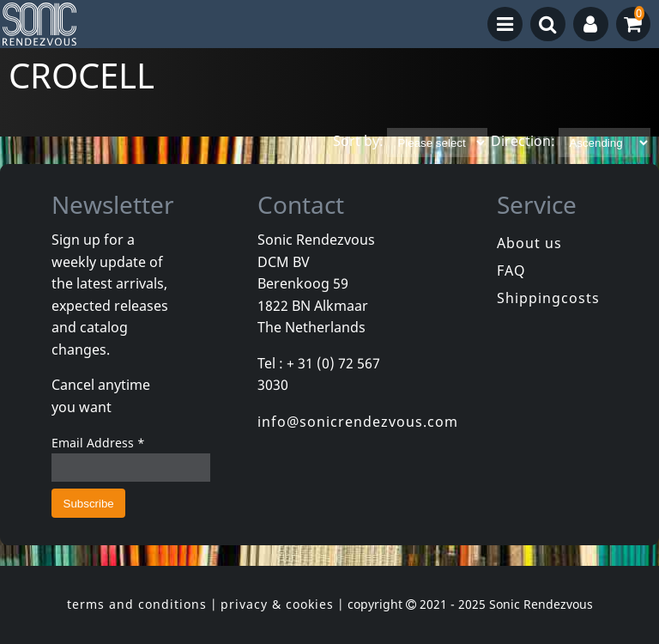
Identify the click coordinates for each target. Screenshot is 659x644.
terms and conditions (137, 604)
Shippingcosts (548, 298)
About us (529, 243)
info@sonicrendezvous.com (358, 422)
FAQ (511, 270)
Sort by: (358, 142)
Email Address (98, 443)
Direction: (523, 142)
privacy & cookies (277, 604)
